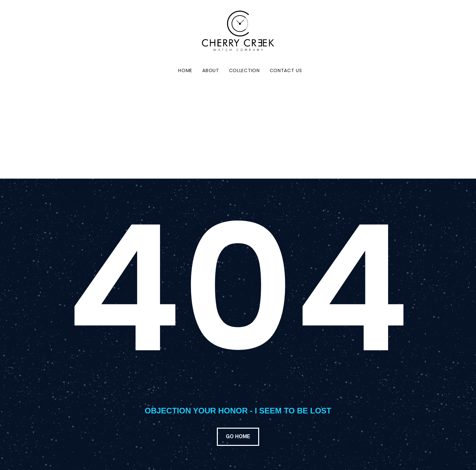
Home (185, 70)
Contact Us (286, 70)
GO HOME (238, 437)
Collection (244, 70)
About (211, 70)
